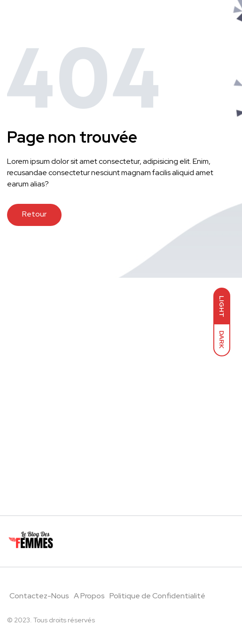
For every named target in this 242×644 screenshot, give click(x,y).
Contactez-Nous (39, 596)
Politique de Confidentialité (157, 596)
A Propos (89, 596)
